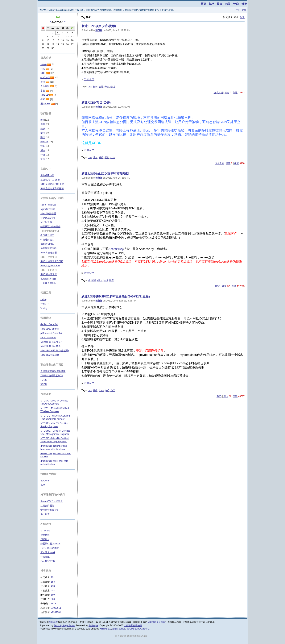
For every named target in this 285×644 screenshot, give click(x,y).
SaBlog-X (93, 625)
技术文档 (218, 93)
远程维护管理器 (48, 248)
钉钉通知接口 (47, 240)
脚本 (43, 150)
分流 (107, 87)
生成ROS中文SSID (50, 180)
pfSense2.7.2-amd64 (51, 333)
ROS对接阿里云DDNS (52, 261)
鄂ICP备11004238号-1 (138, 629)
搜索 (220, 4)
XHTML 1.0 (105, 629)
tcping (43, 299)
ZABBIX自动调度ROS (52, 376)
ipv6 (106, 280)
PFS (43, 69)
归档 (211, 4)
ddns (100, 280)
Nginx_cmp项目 (48, 205)
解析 (95, 87)
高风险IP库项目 (48, 279)
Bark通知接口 (47, 244)
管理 (43, 159)
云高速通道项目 (48, 283)
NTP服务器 (46, 222)
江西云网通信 (47, 506)
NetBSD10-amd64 (50, 329)
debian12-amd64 (49, 324)
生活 (43, 82)
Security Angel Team (64, 625)
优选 (113, 157)
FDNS (44, 380)
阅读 (235, 93)
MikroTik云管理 (48, 214)
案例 (43, 133)
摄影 (43, 99)
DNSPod (45, 539)
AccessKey (116, 249)
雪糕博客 (45, 535)
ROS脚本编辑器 (49, 274)
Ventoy (44, 308)
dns (90, 87)
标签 (228, 4)
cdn (90, 157)
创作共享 (53, 622)
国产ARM (45, 104)
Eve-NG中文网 (48, 561)
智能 (101, 87)
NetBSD (45, 95)
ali (89, 280)
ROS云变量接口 (49, 257)
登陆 (244, 10)
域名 (95, 157)
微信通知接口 (47, 235)
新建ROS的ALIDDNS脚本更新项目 (105, 174)
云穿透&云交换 (48, 218)
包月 (43, 124)
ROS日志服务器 (49, 253)
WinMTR (45, 304)
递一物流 (45, 514)
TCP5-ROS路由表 (50, 548)
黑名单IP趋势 (47, 175)
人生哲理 (45, 86)
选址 (113, 87)
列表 (242, 17)
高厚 (43, 485)
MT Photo (45, 531)
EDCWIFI (45, 481)
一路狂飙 (45, 557)
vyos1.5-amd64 (48, 338)
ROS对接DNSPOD (50, 266)
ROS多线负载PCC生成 (52, 184)
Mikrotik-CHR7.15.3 (50, 346)
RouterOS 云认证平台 (52, 501)
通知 (43, 146)
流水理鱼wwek (48, 552)
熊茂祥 (99, 30)
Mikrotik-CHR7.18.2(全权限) (55, 351)
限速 (43, 137)
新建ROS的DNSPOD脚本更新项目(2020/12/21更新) (116, 296)
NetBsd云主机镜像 (50, 355)
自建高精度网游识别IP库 (53, 371)
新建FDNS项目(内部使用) (99, 26)
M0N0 (43, 64)
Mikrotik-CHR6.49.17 (51, 342)
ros (42, 120)
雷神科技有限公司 (50, 510)
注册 (238, 10)
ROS (218, 286)
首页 (203, 4)
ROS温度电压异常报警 (52, 189)
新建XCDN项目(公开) (96, 103)
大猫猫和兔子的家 (156, 622)
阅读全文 (89, 79)
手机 (43, 91)
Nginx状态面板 (48, 209)
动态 (111, 280)
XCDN (44, 384)
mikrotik (44, 142)
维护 (43, 129)
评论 (236, 4)
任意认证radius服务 (50, 226)
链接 (244, 4)
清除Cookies (119, 629)
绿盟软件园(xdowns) (51, 544)
